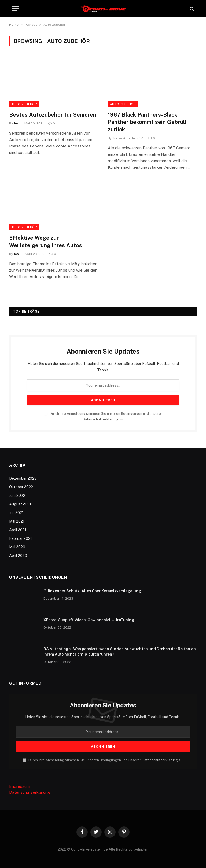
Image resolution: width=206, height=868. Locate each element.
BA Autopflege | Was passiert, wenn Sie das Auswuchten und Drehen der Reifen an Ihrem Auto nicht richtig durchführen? (120, 652)
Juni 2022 (17, 496)
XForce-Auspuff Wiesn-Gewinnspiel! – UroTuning (89, 620)
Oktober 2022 (21, 487)
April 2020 (18, 556)
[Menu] (15, 9)
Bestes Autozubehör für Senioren (53, 115)
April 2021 (18, 530)
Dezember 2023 (23, 478)
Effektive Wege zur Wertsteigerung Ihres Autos (46, 241)
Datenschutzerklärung (101, 419)
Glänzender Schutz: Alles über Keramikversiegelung (92, 591)
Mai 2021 (17, 521)
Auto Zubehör (24, 104)
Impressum (20, 786)
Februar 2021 (21, 538)
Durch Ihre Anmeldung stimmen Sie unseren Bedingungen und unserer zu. (103, 760)
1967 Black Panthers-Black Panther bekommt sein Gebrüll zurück (147, 122)
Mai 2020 (17, 547)
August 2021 (20, 504)
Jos (16, 123)
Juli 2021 (16, 513)
